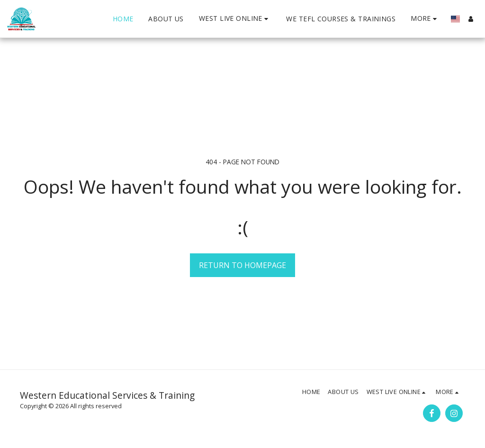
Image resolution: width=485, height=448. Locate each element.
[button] (235, 19)
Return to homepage (242, 265)
